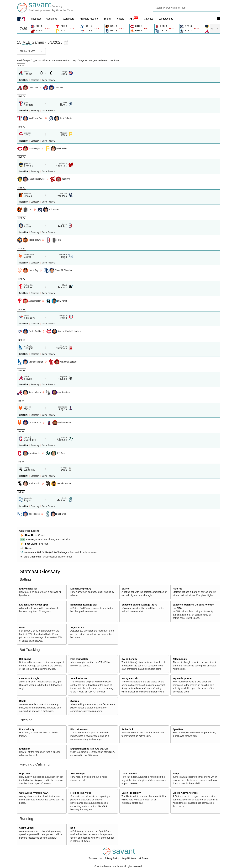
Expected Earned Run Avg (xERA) (89, 749)
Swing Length (129, 659)
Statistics (148, 19)
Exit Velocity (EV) (29, 589)
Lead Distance (129, 774)
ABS (134, 19)
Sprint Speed (26, 828)
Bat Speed (25, 659)
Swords (75, 701)
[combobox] (187, 7)
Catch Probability (131, 793)
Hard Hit (30, 535)
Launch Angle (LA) (81, 589)
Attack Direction (79, 678)
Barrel (31, 539)
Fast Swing (31, 544)
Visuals (120, 19)
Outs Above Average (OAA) (34, 793)
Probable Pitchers (89, 19)
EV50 (22, 627)
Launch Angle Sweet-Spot (34, 605)
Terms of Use (95, 858)
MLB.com (144, 858)
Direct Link (24, 80)
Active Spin (128, 729)
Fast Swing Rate (79, 659)
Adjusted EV (77, 627)
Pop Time (24, 774)
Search (107, 19)
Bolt (73, 828)
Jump (176, 774)
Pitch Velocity (27, 729)
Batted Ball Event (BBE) (84, 605)
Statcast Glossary (40, 571)
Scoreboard (68, 19)
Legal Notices (129, 858)
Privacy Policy (112, 858)
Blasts (23, 701)
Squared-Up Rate (182, 678)
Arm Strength (78, 774)
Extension (25, 749)
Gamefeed (52, 19)
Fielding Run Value (81, 793)
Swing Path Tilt (130, 678)
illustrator (36, 19)
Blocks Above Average (185, 793)
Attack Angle (180, 659)
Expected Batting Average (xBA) (139, 605)
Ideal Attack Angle (29, 678)
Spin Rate (178, 729)
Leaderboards (166, 19)
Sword (29, 548)
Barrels (126, 589)
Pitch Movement (79, 729)
